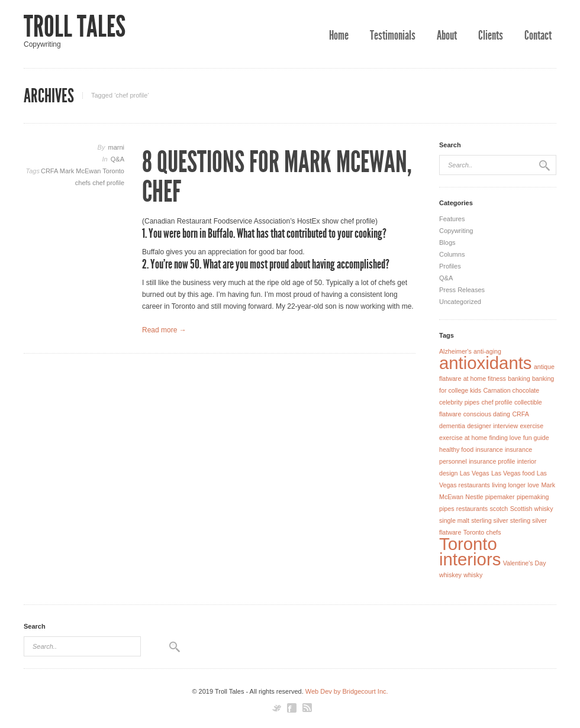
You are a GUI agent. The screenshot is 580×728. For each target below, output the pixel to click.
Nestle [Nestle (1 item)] (474, 497)
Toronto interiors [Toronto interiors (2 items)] (470, 551)
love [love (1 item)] (533, 485)
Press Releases (462, 290)
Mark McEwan (81, 171)
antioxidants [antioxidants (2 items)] (486, 363)
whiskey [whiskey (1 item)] (450, 575)
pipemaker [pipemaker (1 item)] (500, 497)
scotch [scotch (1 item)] (499, 509)
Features (452, 219)
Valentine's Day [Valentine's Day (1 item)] (525, 563)
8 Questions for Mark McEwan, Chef (277, 177)
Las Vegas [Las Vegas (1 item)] (475, 473)
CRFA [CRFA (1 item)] (520, 414)
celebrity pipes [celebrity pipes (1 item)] (459, 402)
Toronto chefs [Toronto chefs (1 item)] (482, 532)
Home (339, 35)
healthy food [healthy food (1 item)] (456, 449)
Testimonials (393, 35)
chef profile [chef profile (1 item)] (497, 402)
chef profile (108, 183)
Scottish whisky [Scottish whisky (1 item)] (532, 509)
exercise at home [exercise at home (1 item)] (463, 438)
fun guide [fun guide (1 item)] (536, 438)
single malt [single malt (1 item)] (454, 520)
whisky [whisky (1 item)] (473, 575)
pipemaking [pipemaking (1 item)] (533, 497)
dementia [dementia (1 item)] (452, 426)
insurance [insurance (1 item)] (489, 449)
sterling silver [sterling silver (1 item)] (489, 520)
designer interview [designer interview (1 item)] (492, 426)
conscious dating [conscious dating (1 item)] (487, 414)
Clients (491, 35)
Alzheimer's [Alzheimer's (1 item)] (455, 351)
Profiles (450, 266)
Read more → (164, 330)
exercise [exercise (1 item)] (531, 426)
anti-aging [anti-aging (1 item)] (487, 351)
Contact (538, 35)
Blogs (447, 242)
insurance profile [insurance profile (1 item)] (492, 461)
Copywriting (456, 231)
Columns (452, 254)
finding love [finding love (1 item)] (505, 438)
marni (116, 147)
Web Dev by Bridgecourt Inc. (347, 691)
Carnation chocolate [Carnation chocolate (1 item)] (511, 390)
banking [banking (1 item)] (519, 378)
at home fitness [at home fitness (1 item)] (485, 378)
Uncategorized (460, 302)
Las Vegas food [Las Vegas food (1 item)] (513, 473)
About (447, 35)
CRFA (50, 171)
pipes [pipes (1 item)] (447, 509)
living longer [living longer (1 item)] (509, 485)
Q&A (117, 159)
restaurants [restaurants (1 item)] (472, 509)
